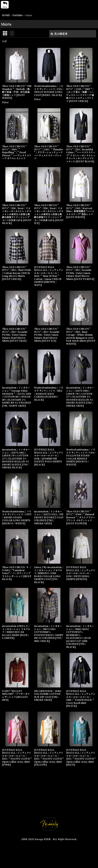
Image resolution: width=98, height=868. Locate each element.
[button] (5, 5)
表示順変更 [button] (59, 34)
